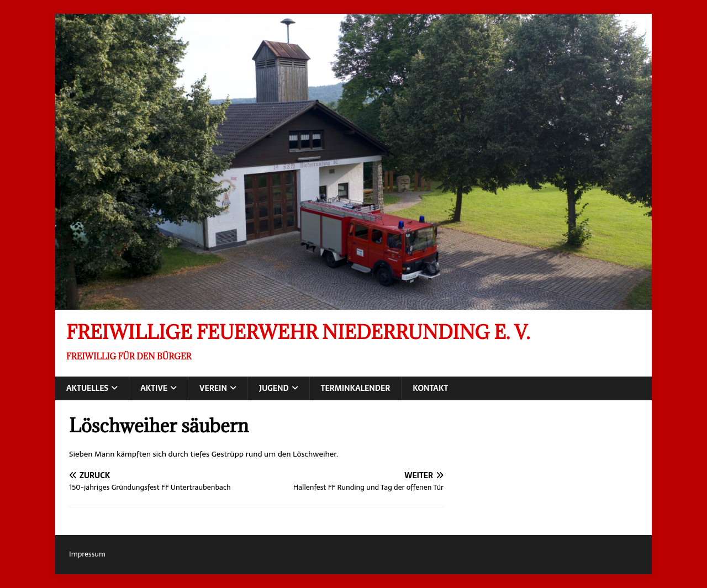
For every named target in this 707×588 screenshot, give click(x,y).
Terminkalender (356, 388)
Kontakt (430, 388)
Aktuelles (87, 388)
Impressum (87, 554)
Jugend (274, 388)
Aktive (154, 388)
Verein (213, 388)
